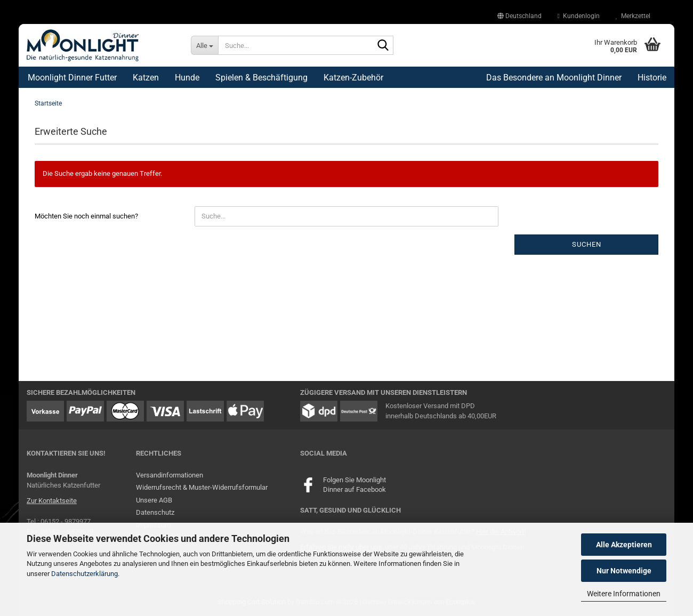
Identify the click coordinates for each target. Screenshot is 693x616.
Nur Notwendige (624, 571)
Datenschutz (155, 512)
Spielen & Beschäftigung (261, 78)
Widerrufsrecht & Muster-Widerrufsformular (202, 487)
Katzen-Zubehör (353, 78)
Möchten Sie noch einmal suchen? (86, 216)
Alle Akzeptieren (624, 545)
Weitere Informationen (624, 594)
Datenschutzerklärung (84, 574)
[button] (519, 16)
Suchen (587, 244)
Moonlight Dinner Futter (72, 78)
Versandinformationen (170, 475)
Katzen (146, 78)
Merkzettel (633, 16)
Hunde (187, 78)
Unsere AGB (154, 500)
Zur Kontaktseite (52, 501)
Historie (652, 78)
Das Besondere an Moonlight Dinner (554, 78)
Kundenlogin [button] (579, 16)
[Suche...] (205, 45)
